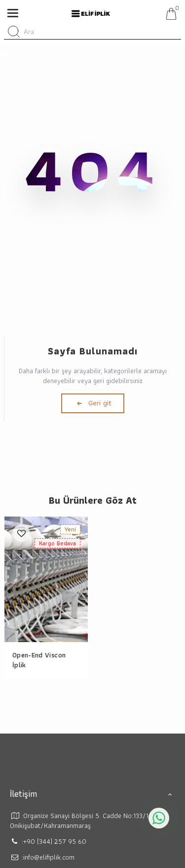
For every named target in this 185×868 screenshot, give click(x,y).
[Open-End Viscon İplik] (46, 579)
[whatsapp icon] (159, 818)
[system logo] (91, 14)
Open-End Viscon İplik (39, 660)
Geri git (93, 403)
